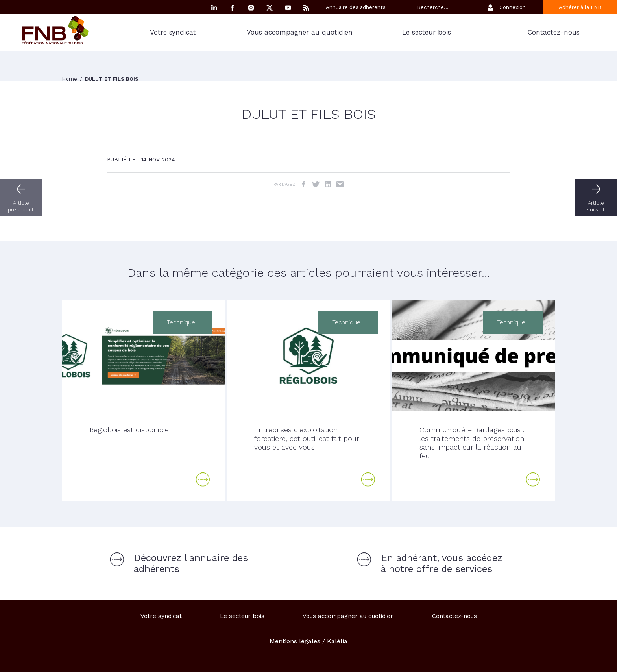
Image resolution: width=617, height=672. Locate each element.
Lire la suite (203, 479)
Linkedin (214, 8)
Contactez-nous (554, 32)
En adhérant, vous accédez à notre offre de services (442, 563)
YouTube (288, 8)
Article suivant (598, 206)
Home (70, 79)
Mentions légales (295, 641)
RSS (307, 8)
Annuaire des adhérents (356, 7)
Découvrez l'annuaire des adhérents (191, 563)
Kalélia (337, 641)
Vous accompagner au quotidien (300, 32)
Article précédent (20, 206)
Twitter (316, 184)
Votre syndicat (173, 32)
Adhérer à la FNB (580, 7)
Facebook (233, 8)
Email (340, 184)
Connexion (513, 7)
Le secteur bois (427, 32)
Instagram (251, 8)
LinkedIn (328, 184)
